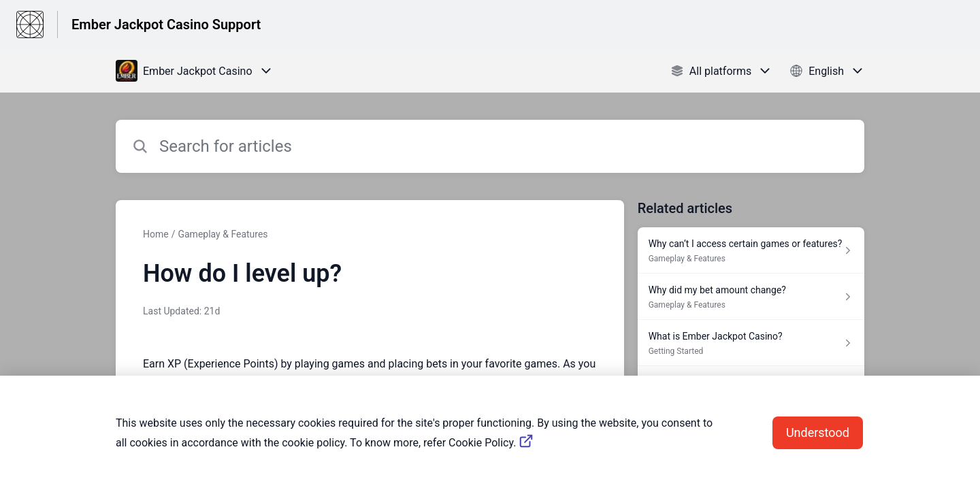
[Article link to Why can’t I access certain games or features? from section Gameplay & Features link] (751, 250)
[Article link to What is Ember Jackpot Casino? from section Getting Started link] (751, 343)
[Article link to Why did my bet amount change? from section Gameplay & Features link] (751, 297)
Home (156, 234)
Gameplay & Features (223, 234)
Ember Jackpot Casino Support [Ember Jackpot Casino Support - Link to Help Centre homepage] (166, 24)
